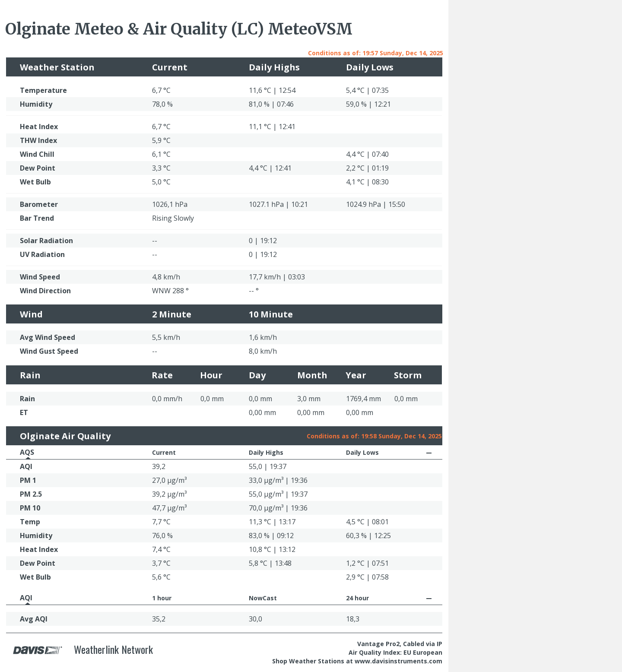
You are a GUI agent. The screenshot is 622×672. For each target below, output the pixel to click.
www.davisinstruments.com (398, 661)
